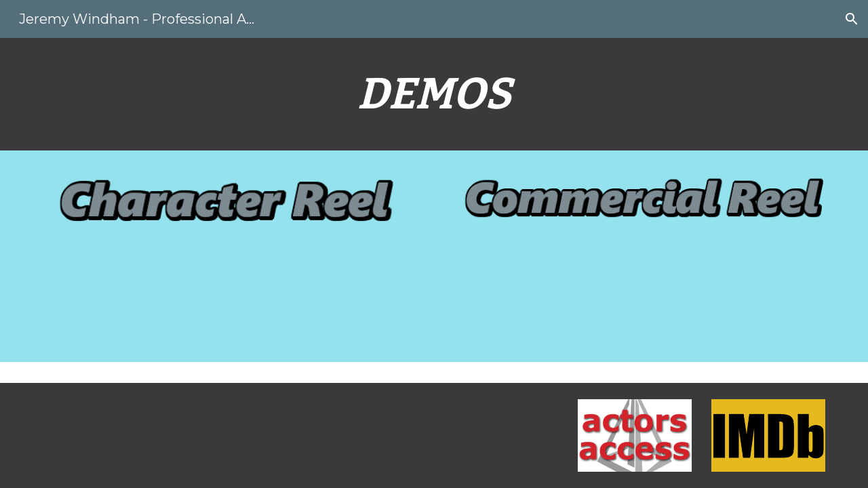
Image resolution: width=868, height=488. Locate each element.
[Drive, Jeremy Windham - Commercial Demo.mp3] (635, 311)
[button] (852, 19)
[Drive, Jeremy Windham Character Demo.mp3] (233, 310)
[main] (434, 94)
